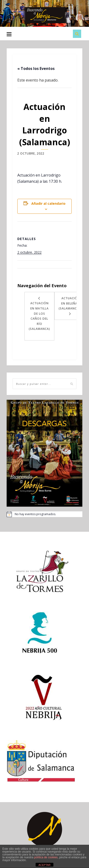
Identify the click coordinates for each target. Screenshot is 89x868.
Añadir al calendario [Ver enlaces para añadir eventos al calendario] (48, 203)
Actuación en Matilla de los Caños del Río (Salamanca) (39, 316)
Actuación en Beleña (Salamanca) (69, 303)
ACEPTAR (44, 865)
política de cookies (46, 857)
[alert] (44, 514)
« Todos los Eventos (36, 68)
